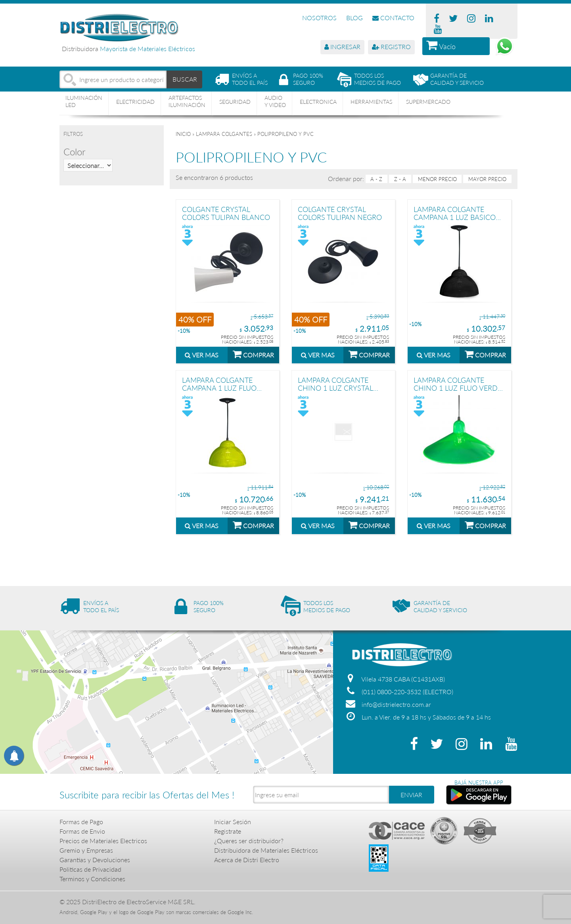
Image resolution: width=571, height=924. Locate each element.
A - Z (376, 179)
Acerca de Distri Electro (247, 860)
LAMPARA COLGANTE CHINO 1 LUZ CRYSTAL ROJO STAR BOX (335, 384)
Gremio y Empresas (86, 850)
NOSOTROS (319, 18)
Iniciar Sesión (233, 822)
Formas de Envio (82, 831)
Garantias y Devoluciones (95, 860)
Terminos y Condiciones (92, 879)
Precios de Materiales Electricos (103, 841)
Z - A (400, 179)
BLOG (354, 18)
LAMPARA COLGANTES (224, 134)
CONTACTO (393, 18)
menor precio (437, 179)
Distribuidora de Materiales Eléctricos (266, 850)
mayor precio (487, 179)
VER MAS (202, 355)
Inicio (183, 134)
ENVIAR (411, 795)
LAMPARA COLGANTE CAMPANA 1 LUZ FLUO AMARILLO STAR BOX (219, 384)
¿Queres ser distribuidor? (249, 841)
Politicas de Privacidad (90, 869)
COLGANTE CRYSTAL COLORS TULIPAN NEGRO (340, 213)
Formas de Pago (81, 822)
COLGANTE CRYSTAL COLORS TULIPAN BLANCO (226, 213)
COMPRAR (253, 354)
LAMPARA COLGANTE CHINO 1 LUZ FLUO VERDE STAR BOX (458, 384)
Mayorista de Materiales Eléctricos (148, 49)
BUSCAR (185, 79)
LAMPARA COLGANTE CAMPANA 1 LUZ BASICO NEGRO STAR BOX (455, 213)
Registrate (228, 831)
